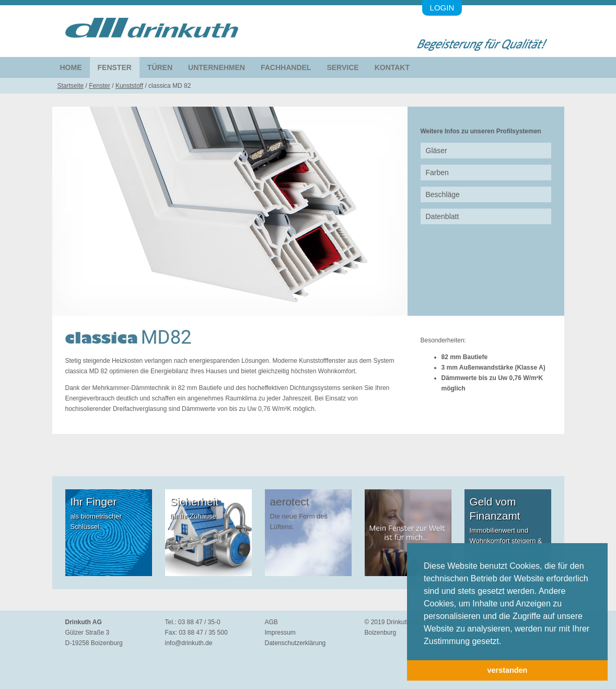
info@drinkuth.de (189, 643)
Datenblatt (443, 216)
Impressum (280, 633)
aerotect (290, 502)
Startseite (71, 86)
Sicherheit (194, 502)
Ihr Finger (94, 502)
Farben (437, 173)
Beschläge (443, 194)
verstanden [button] (508, 670)
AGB (271, 622)
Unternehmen (217, 67)
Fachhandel (286, 67)
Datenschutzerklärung (295, 643)
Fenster (115, 67)
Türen (160, 67)
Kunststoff (129, 86)
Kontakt (392, 67)
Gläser (437, 151)
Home (71, 67)
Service (342, 67)
